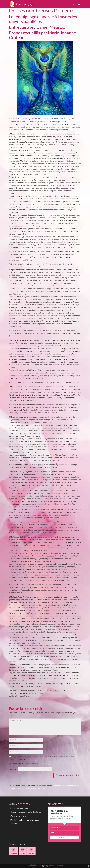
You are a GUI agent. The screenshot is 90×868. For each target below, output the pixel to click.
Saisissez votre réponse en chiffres (24, 764)
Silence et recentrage (19, 808)
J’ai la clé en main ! (18, 816)
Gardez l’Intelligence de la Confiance (26, 812)
